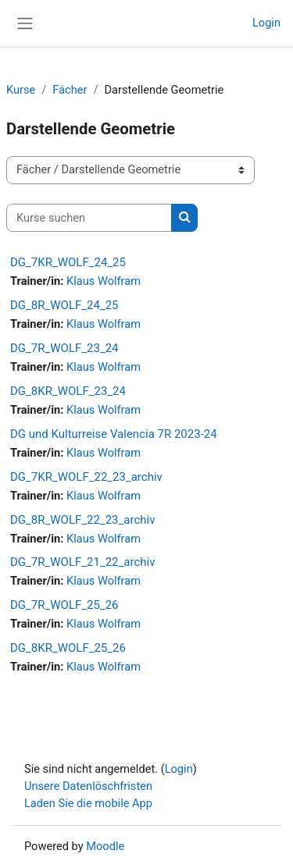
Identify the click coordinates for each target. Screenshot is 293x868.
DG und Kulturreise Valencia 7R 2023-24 (114, 434)
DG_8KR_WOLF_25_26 (68, 648)
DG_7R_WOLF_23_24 (64, 348)
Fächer (70, 90)
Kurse (21, 90)
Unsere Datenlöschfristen (88, 786)
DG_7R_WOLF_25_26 (64, 605)
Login (266, 23)
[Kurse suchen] (89, 218)
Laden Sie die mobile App (88, 803)
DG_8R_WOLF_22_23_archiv (82, 520)
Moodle (105, 846)
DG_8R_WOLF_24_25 (64, 305)
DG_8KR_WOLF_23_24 (68, 391)
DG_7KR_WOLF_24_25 (68, 262)
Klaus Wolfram (104, 281)
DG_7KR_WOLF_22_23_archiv (86, 477)
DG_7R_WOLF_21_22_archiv (82, 562)
